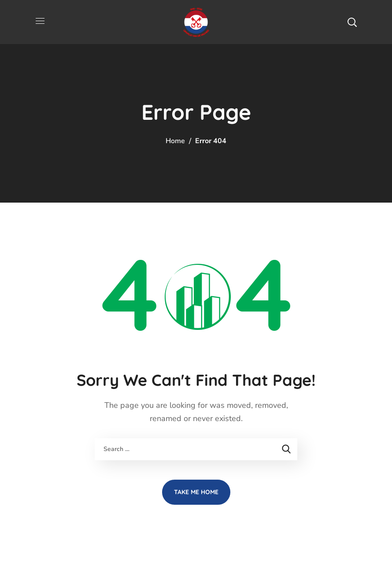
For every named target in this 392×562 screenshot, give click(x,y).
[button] (352, 22)
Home (175, 141)
